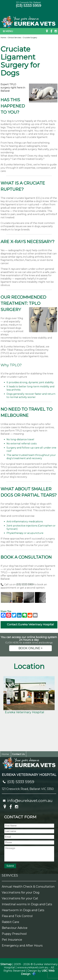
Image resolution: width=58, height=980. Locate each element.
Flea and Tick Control (17, 916)
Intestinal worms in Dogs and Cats (27, 904)
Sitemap (6, 964)
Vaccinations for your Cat (20, 898)
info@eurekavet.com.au (30, 801)
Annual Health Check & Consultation (28, 887)
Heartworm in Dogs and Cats (23, 910)
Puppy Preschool (14, 934)
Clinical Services (14, 38)
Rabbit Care (10, 922)
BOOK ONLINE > (30, 648)
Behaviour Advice (15, 928)
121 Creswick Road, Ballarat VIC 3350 (28, 789)
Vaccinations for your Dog (21, 892)
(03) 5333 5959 (28, 6)
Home (3, 38)
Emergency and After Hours (22, 946)
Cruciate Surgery (30, 38)
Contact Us (18, 754)
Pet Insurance (12, 940)
